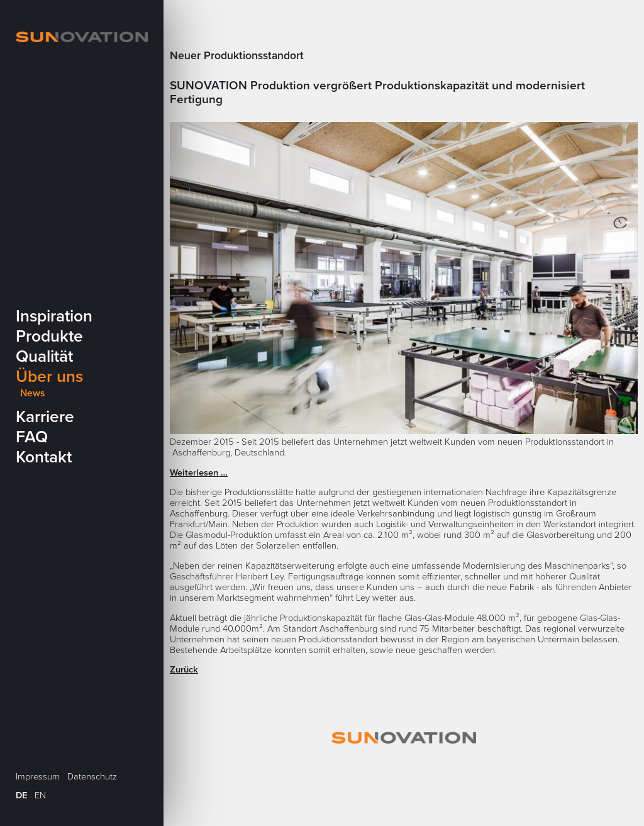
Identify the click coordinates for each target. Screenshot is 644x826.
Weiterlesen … (199, 473)
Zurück (184, 670)
